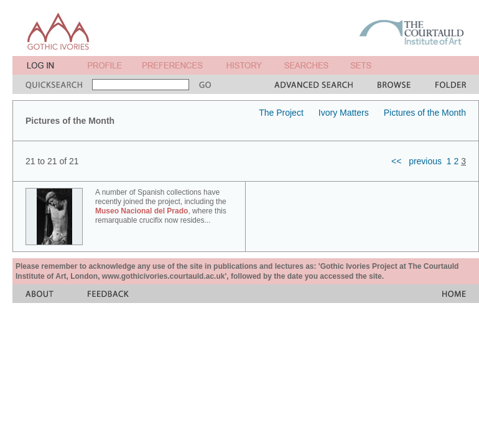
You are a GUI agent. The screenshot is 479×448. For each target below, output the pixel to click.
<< (396, 161)
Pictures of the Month (425, 113)
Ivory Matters (344, 113)
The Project (281, 113)
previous (425, 161)
